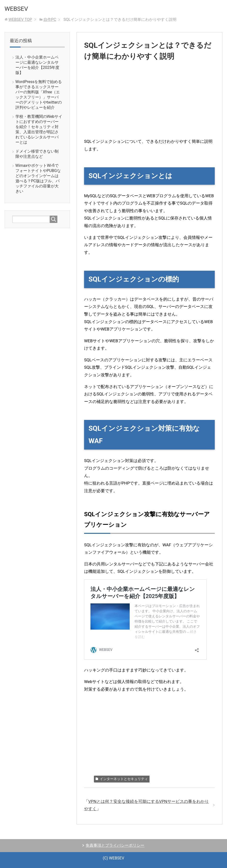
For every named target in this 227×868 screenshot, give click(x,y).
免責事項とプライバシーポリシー (115, 845)
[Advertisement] (150, 103)
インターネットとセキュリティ (124, 779)
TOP (20, 19)
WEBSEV (17, 9)
